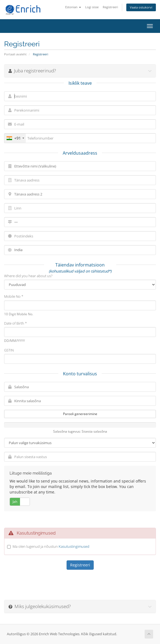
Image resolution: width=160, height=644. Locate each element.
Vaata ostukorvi (141, 7)
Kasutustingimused (74, 546)
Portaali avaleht (15, 54)
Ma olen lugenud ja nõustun (51, 546)
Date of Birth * (15, 323)
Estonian (73, 7)
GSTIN (9, 350)
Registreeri (110, 7)
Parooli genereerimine (80, 414)
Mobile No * (14, 296)
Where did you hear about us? (28, 276)
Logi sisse (92, 7)
